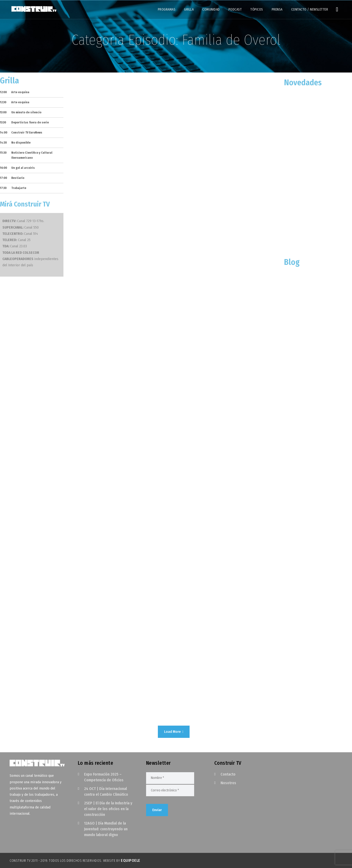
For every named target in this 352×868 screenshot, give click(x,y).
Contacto (228, 774)
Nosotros (228, 783)
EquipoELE (131, 860)
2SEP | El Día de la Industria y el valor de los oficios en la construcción (108, 809)
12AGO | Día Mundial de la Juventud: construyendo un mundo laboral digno (106, 829)
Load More (174, 732)
